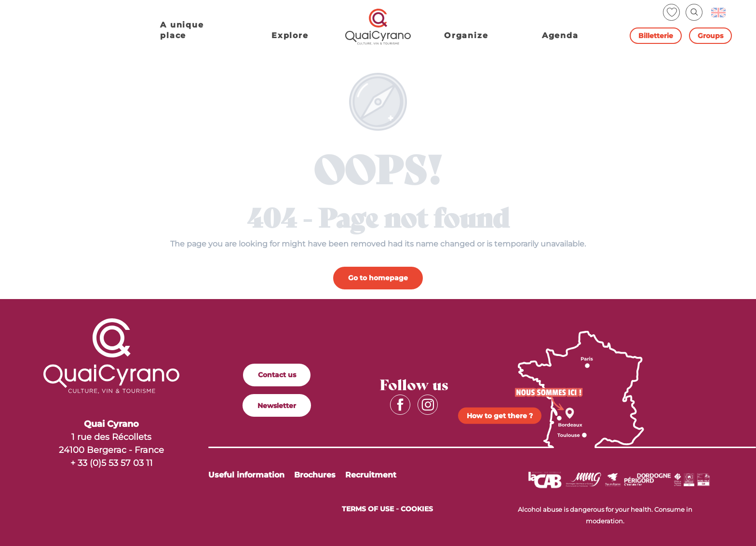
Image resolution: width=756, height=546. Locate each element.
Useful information (246, 475)
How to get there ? (500, 416)
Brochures (315, 475)
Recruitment (371, 475)
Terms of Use (368, 509)
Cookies (417, 509)
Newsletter (277, 406)
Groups (710, 36)
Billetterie (656, 36)
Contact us (277, 375)
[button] (694, 12)
